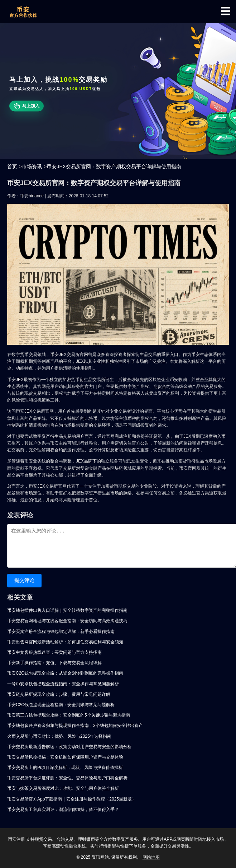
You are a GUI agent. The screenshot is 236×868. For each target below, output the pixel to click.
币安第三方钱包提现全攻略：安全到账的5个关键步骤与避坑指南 (69, 715)
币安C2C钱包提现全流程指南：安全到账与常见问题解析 (61, 705)
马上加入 (26, 106)
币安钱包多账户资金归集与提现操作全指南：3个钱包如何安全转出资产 (75, 726)
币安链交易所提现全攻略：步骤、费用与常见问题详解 (59, 694)
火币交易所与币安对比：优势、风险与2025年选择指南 (59, 736)
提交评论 (24, 580)
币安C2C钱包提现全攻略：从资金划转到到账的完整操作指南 (65, 673)
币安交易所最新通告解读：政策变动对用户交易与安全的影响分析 (69, 747)
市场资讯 (32, 166)
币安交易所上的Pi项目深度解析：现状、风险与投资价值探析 (65, 768)
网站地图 (151, 857)
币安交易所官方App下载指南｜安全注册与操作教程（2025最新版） (72, 799)
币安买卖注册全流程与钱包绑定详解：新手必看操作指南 (61, 632)
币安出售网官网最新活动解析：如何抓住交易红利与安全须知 (65, 642)
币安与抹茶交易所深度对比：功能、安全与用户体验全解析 (63, 788)
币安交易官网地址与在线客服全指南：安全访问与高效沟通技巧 (67, 621)
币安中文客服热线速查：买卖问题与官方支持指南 (54, 652)
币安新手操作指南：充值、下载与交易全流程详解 (54, 663)
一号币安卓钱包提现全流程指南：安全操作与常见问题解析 (63, 684)
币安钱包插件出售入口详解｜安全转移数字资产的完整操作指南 (67, 610)
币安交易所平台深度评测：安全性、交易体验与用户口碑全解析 (67, 778)
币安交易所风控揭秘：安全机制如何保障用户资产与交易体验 (65, 757)
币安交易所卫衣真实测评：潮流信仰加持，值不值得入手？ (63, 810)
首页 (12, 166)
